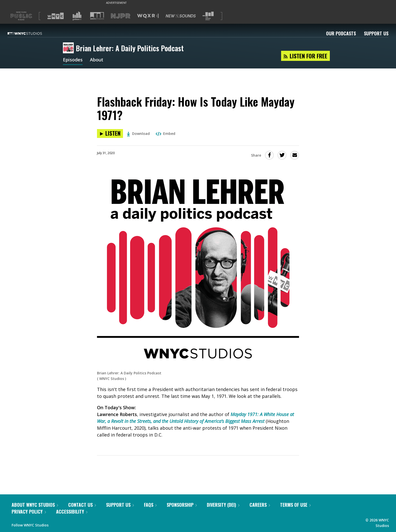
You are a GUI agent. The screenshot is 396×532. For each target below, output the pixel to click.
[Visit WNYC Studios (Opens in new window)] (97, 16)
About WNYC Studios (35, 505)
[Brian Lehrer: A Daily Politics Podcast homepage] (69, 48)
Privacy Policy (29, 512)
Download (138, 134)
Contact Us (82, 505)
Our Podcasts (341, 33)
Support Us (376, 33)
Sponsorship (182, 505)
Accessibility (72, 512)
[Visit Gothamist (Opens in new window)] (77, 16)
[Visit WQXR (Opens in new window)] (148, 16)
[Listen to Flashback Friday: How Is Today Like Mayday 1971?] (110, 134)
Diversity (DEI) (223, 505)
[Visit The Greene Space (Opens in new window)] (208, 16)
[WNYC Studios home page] (31, 33)
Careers (260, 505)
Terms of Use (295, 505)
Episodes (73, 60)
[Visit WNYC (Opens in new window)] (56, 16)
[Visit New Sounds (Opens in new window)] (181, 16)
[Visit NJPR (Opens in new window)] (121, 16)
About (97, 60)
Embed (165, 134)
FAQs (150, 505)
